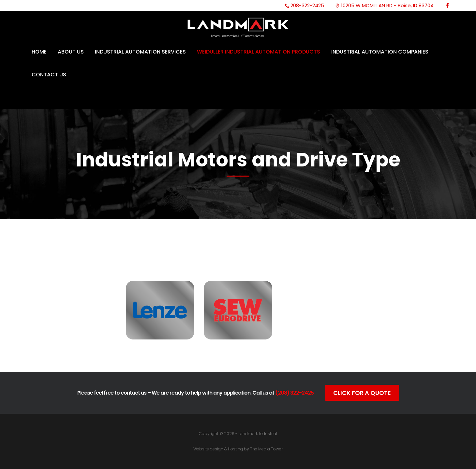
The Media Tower (266, 449)
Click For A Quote (362, 393)
